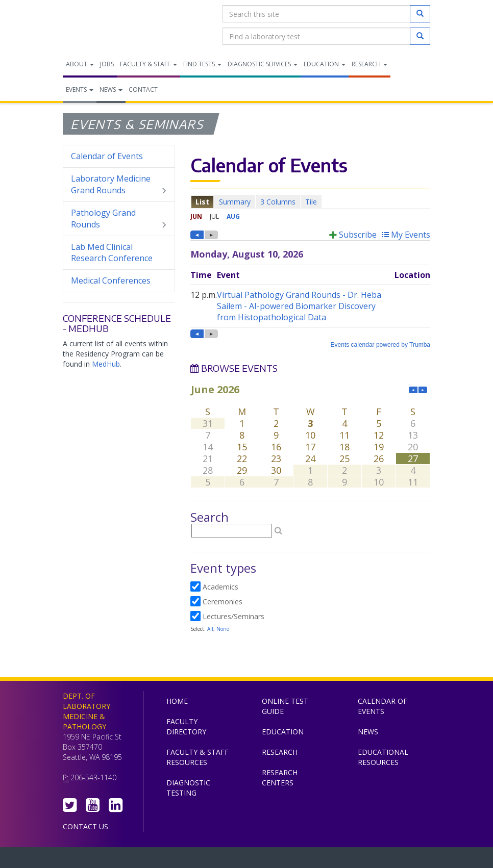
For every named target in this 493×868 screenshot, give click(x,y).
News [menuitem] (111, 90)
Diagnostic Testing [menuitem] (188, 788)
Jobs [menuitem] (107, 64)
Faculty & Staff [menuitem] (149, 64)
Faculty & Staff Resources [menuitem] (198, 757)
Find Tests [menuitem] (202, 64)
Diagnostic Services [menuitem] (263, 64)
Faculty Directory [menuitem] (186, 726)
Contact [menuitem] (143, 90)
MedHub (106, 364)
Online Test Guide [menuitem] (285, 706)
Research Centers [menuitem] (280, 777)
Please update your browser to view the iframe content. (310, 202)
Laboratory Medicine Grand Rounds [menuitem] (119, 185)
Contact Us (85, 826)
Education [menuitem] (325, 64)
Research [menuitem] (369, 64)
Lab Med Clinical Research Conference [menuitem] (112, 253)
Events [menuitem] (80, 90)
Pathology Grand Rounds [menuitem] (119, 219)
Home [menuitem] (177, 701)
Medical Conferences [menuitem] (111, 280)
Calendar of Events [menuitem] (107, 156)
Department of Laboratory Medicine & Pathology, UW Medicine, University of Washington (115, 25)
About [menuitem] (80, 64)
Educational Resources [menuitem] (383, 757)
